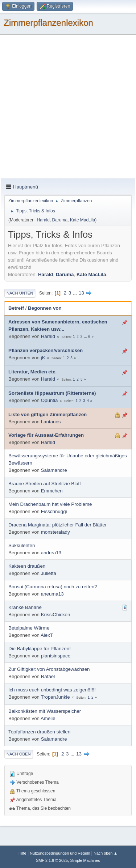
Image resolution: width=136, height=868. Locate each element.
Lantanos (51, 422)
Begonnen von (45, 308)
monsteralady (55, 532)
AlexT (47, 635)
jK (43, 358)
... (76, 293)
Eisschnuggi (54, 511)
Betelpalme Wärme (29, 628)
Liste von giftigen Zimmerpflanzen (48, 414)
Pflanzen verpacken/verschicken (46, 350)
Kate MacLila (83, 220)
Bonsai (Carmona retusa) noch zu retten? (53, 587)
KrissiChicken (56, 615)
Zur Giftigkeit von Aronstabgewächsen (49, 669)
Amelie (48, 718)
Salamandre (54, 470)
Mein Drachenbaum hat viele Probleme (50, 504)
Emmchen (52, 491)
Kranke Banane (25, 607)
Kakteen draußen (27, 566)
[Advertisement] (68, 107)
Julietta (49, 573)
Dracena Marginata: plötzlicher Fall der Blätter (57, 525)
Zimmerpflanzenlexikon (48, 23)
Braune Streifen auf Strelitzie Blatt (45, 484)
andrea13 (51, 553)
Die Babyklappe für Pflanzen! (40, 649)
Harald (43, 220)
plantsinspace (56, 656)
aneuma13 (52, 594)
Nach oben (19, 754)
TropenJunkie (55, 697)
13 (81, 293)
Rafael (48, 676)
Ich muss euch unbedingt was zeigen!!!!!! (52, 690)
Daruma (60, 220)
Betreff (16, 308)
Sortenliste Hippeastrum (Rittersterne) (52, 393)
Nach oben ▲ (106, 853)
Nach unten (20, 293)
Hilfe (22, 853)
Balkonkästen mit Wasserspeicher (45, 711)
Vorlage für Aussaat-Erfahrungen (46, 435)
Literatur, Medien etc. (32, 372)
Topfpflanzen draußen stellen (39, 732)
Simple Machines (85, 860)
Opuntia (50, 400)
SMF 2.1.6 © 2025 (52, 860)
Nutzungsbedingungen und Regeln (60, 853)
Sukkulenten (22, 545)
